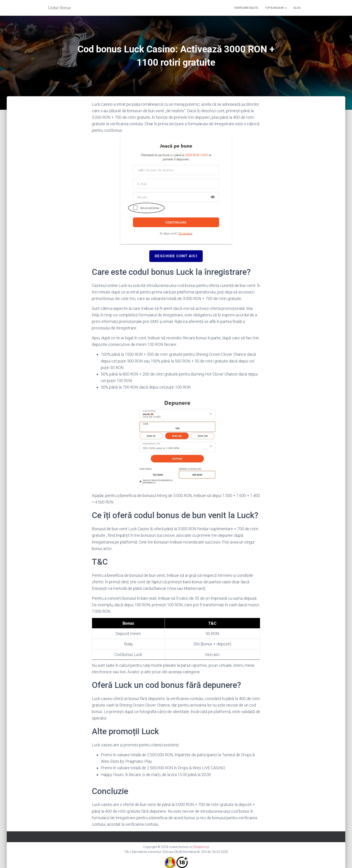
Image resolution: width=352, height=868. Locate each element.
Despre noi (201, 847)
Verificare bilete (246, 8)
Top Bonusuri (276, 8)
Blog (297, 8)
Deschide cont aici (176, 256)
